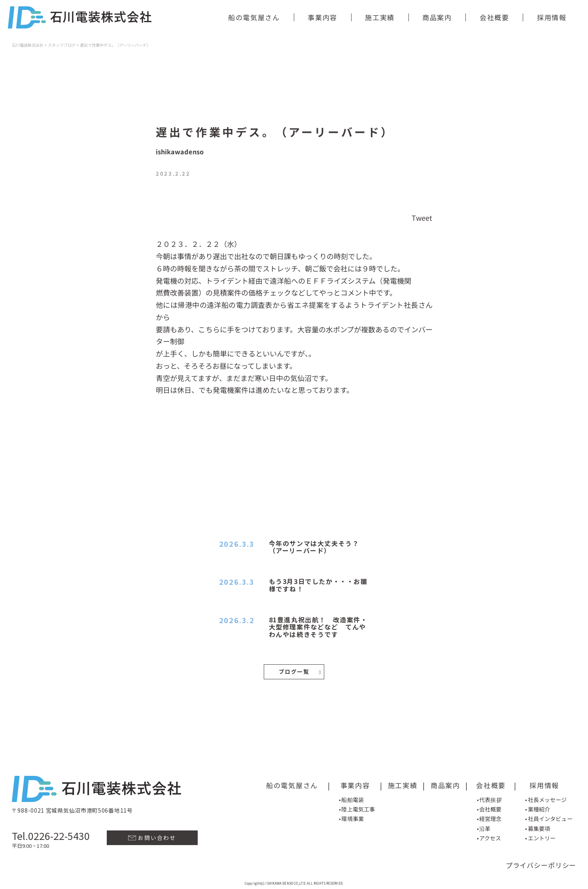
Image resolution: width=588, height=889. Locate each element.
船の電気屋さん (254, 17)
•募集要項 (538, 826)
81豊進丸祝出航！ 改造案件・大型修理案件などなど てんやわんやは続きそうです (318, 627)
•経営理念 (489, 817)
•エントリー (540, 836)
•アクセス (489, 836)
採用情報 (552, 17)
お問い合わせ (152, 836)
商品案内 (437, 17)
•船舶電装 (351, 797)
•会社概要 (489, 807)
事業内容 (322, 17)
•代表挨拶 (489, 798)
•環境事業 (351, 817)
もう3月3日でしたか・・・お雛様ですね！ (318, 585)
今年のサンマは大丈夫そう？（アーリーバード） (314, 547)
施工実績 (380, 17)
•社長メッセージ (546, 798)
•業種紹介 (538, 807)
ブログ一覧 (300, 671)
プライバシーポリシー (541, 863)
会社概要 (494, 17)
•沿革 (484, 826)
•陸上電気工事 (357, 807)
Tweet (422, 217)
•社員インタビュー (549, 817)
